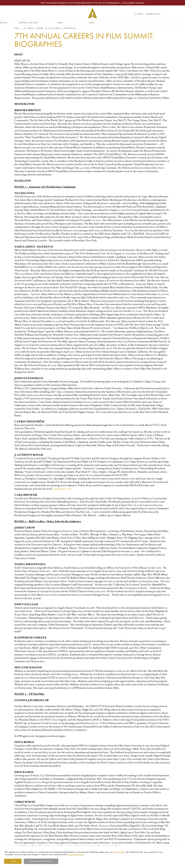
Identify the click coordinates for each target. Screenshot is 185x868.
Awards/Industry (29, 23)
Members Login (153, 14)
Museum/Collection (61, 23)
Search (140, 14)
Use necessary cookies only (41, 861)
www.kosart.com (62, 490)
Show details (67, 861)
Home (17, 30)
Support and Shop (92, 23)
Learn (124, 23)
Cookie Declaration (75, 854)
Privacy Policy (119, 852)
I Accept (13, 861)
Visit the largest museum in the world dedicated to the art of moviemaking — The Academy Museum (92, 3)
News (156, 23)
